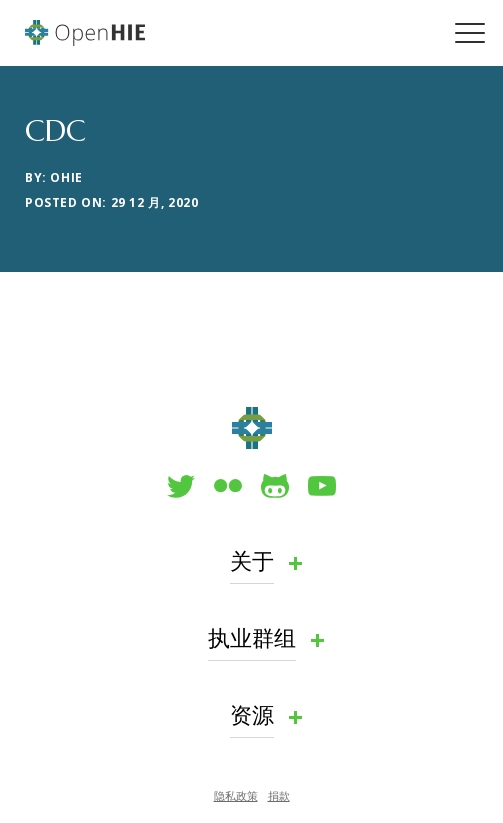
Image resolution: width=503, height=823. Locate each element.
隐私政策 (236, 795)
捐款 (279, 795)
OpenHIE (85, 33)
